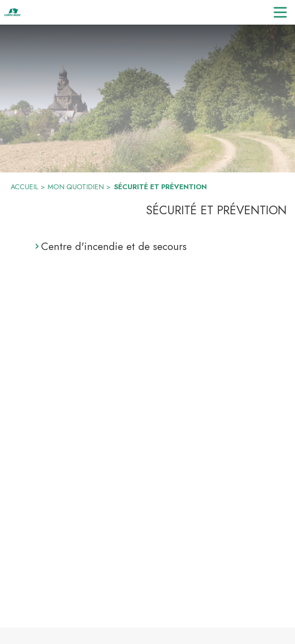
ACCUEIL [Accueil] (24, 187)
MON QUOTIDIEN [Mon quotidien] (76, 187)
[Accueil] (12, 12)
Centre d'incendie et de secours (114, 246)
